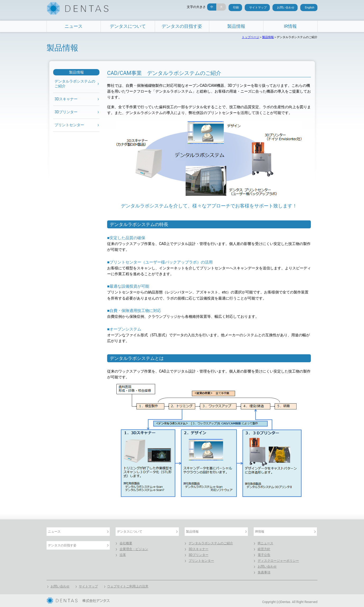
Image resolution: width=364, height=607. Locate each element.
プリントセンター (69, 125)
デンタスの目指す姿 (182, 26)
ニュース (74, 26)
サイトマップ (258, 8)
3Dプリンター (66, 112)
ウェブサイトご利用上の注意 (128, 586)
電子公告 (264, 555)
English (310, 8)
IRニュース (265, 543)
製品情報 (236, 26)
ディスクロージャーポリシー (278, 561)
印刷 (236, 8)
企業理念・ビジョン (134, 549)
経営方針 (264, 549)
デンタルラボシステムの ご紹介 (75, 84)
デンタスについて (128, 26)
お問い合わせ (286, 8)
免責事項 (264, 572)
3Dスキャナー (66, 99)
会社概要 (126, 543)
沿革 (123, 555)
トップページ (251, 37)
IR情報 (290, 26)
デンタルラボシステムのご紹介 (211, 543)
